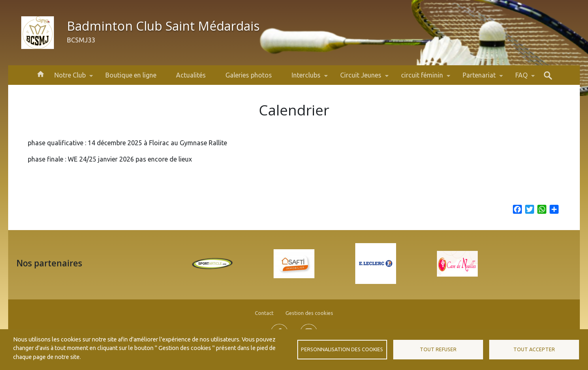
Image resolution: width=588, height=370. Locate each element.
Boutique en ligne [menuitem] (131, 75)
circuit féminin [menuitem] (422, 78)
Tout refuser (438, 349)
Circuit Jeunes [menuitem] (361, 78)
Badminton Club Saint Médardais (163, 26)
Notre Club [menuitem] (70, 78)
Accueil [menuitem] (40, 73)
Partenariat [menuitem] (479, 78)
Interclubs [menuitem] (306, 78)
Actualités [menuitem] (191, 75)
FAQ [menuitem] (521, 78)
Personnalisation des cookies (342, 349)
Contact (264, 313)
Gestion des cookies (309, 313)
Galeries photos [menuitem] (249, 75)
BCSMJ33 (81, 40)
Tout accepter (534, 349)
